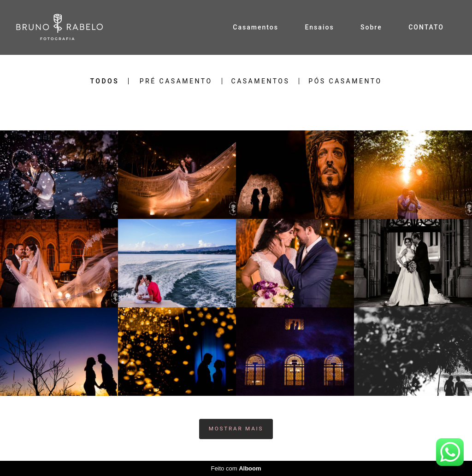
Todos (104, 81)
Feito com (236, 468)
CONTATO (426, 27)
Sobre (371, 27)
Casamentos (256, 27)
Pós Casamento (345, 81)
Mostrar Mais (236, 429)
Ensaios (319, 27)
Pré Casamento (176, 81)
